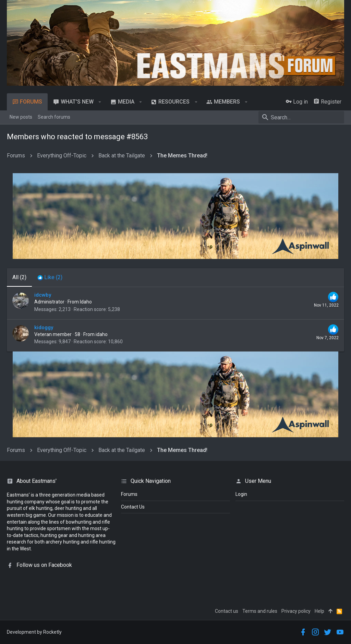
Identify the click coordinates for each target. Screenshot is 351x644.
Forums (129, 494)
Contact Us (133, 507)
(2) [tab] (19, 277)
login (241, 494)
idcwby (43, 295)
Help (319, 611)
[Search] (301, 117)
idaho (102, 334)
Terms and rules (260, 611)
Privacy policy (296, 611)
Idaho (86, 302)
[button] (100, 102)
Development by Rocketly (34, 632)
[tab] (50, 277)
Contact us (227, 611)
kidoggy (44, 327)
